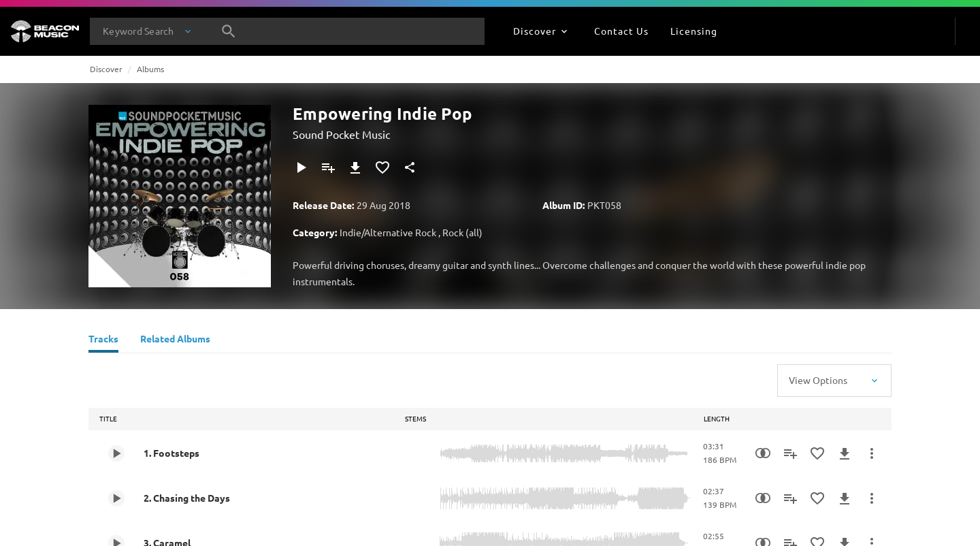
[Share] (410, 167)
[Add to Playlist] (328, 167)
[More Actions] (872, 453)
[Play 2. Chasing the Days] (116, 498)
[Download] (355, 167)
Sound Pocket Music (341, 134)
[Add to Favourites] (382, 167)
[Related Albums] (175, 340)
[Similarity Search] (763, 453)
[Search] (229, 31)
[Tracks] (103, 340)
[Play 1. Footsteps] (116, 453)
